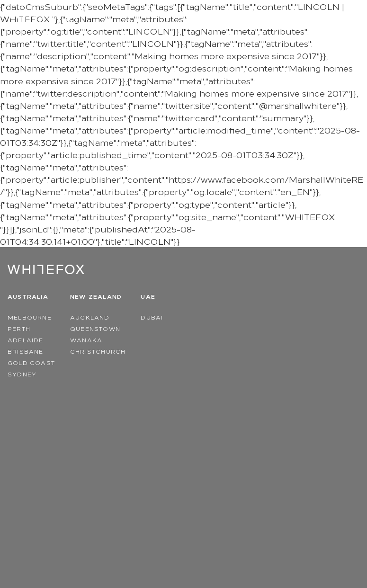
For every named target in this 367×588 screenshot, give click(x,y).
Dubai (152, 317)
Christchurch (98, 351)
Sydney (22, 374)
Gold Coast (31, 362)
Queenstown (95, 328)
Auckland (90, 317)
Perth (19, 328)
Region (321, 14)
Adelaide (26, 340)
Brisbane (26, 351)
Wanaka (86, 340)
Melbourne (30, 317)
